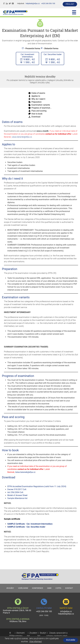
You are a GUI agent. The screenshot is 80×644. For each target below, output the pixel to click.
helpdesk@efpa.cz (33, 4)
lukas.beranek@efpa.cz (22, 137)
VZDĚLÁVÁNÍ (23, 588)
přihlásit (70, 4)
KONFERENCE (38, 588)
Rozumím (71, 640)
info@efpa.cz (66, 611)
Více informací (36, 641)
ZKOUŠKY (10, 588)
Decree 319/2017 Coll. (17, 489)
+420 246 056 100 (48, 4)
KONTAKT (69, 588)
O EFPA (58, 588)
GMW (49, 588)
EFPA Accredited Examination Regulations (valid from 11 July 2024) (37, 486)
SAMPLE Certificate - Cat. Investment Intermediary (30, 524)
